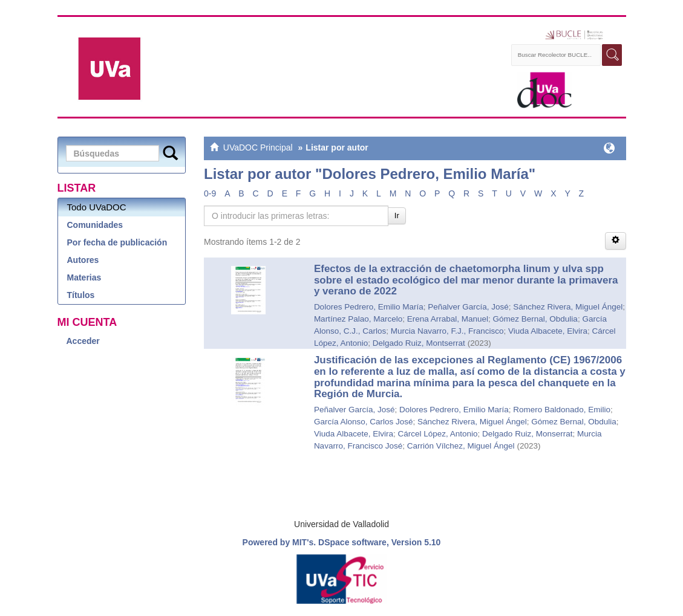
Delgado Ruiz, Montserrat (419, 343)
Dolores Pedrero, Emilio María (369, 307)
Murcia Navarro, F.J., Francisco (447, 331)
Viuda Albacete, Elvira (548, 331)
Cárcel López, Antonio (437, 434)
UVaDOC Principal (258, 148)
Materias (84, 277)
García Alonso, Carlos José (364, 422)
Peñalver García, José (468, 307)
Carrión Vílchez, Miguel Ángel (461, 446)
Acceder (83, 341)
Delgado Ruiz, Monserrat (527, 434)
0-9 (210, 193)
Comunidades (95, 225)
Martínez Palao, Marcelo (358, 319)
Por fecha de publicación (117, 242)
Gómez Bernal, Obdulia (535, 319)
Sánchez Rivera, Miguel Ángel (568, 307)
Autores (83, 260)
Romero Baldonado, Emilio (562, 410)
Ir (397, 216)
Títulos (81, 295)
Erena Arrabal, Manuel (448, 319)
